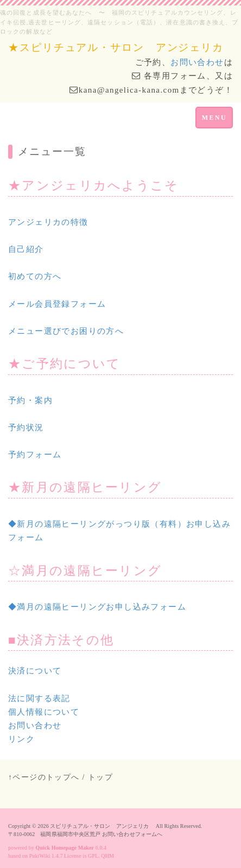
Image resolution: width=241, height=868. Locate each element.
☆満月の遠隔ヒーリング (85, 571)
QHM (107, 856)
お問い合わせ (197, 62)
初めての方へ (35, 276)
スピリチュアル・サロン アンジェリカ (102, 826)
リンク (21, 739)
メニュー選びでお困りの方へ (66, 331)
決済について (35, 671)
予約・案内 (30, 400)
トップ (100, 777)
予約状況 (26, 427)
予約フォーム (35, 455)
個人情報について (44, 712)
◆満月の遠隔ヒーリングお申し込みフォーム (97, 607)
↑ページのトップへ (44, 777)
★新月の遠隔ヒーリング (85, 487)
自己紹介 (26, 249)
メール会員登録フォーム (57, 304)
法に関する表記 (39, 698)
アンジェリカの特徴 (48, 222)
